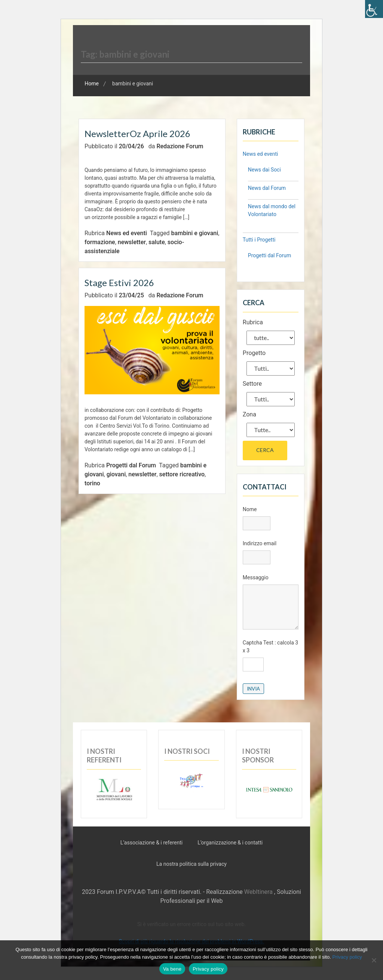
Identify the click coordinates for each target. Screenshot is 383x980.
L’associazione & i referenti (151, 843)
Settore (252, 384)
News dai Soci (264, 170)
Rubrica (253, 322)
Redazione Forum (180, 146)
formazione (100, 242)
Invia (253, 689)
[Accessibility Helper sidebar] (374, 9)
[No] (374, 960)
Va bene (172, 969)
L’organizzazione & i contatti (230, 843)
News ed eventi (127, 233)
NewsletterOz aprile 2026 (137, 134)
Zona (249, 414)
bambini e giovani (195, 233)
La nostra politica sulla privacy (191, 864)
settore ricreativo (182, 474)
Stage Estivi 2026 (119, 283)
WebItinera (258, 892)
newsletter (132, 242)
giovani (116, 474)
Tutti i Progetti (259, 240)
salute (157, 242)
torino (92, 483)
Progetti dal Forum (131, 465)
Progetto (254, 353)
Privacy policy (347, 957)
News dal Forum (267, 188)
